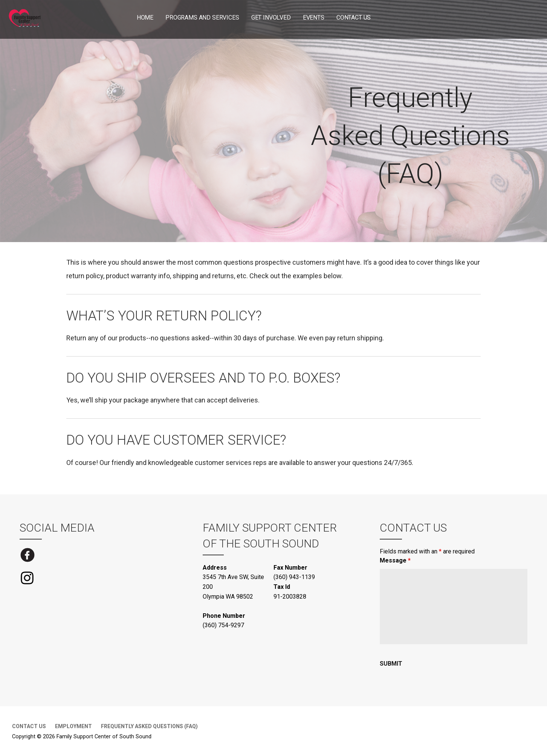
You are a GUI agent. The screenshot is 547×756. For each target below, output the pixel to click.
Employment (73, 726)
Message (395, 560)
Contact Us (354, 18)
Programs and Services (202, 18)
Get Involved (271, 18)
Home (145, 18)
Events (314, 18)
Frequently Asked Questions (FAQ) (149, 726)
